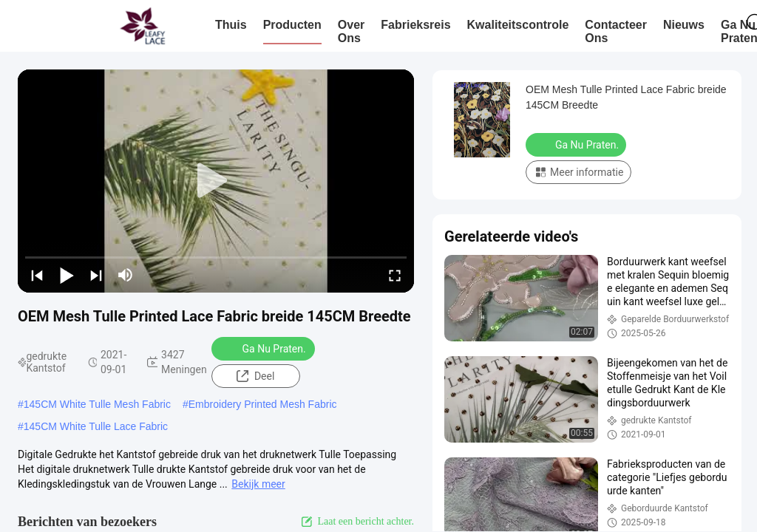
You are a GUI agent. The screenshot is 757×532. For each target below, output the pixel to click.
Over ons (351, 31)
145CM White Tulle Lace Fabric (96, 426)
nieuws (684, 25)
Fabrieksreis (415, 25)
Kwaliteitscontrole (518, 25)
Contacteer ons (616, 31)
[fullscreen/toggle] (395, 275)
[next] (96, 275)
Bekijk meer (258, 484)
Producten (292, 25)
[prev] (37, 275)
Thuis (231, 25)
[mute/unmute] (126, 275)
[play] (216, 181)
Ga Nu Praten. (265, 348)
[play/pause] (67, 275)
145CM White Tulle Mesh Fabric (97, 404)
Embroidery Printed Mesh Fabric (263, 404)
